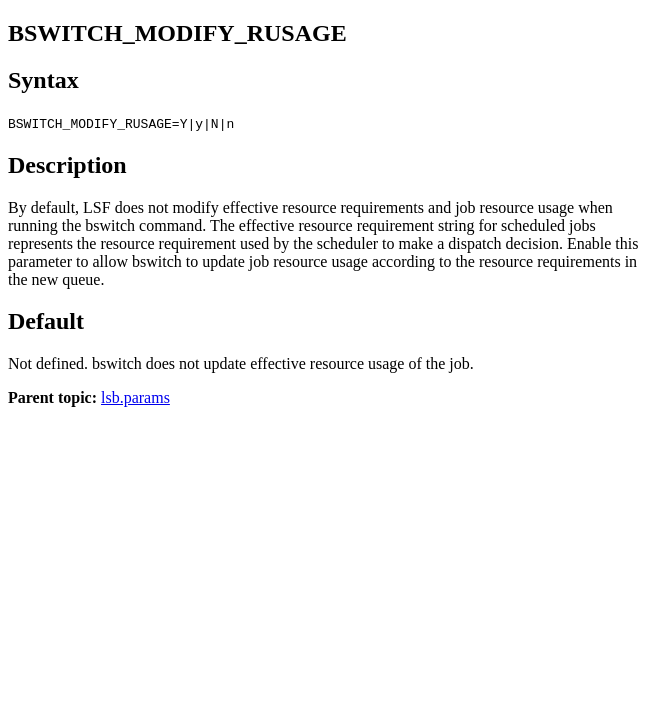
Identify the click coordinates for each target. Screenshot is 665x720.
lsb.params (135, 397)
